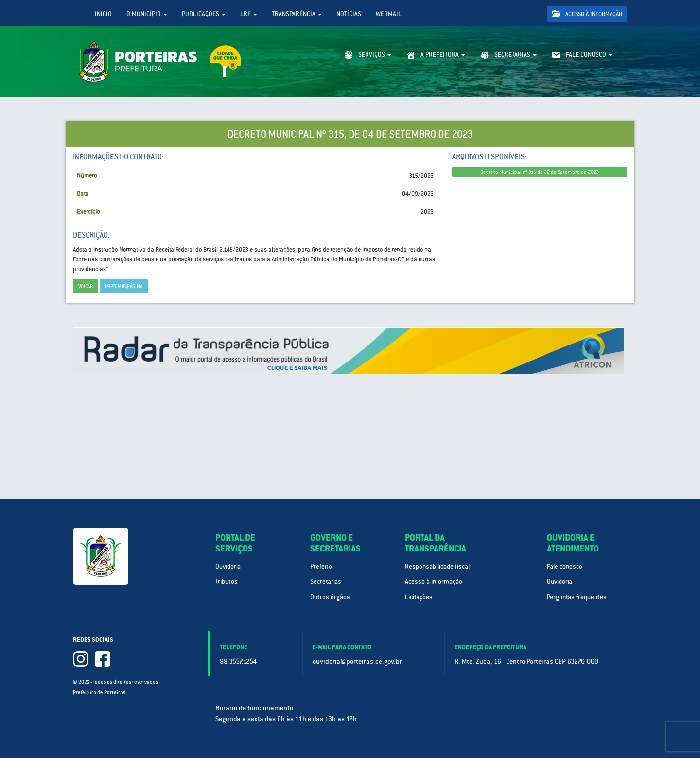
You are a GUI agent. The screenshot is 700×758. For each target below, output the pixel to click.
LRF (249, 14)
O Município (147, 14)
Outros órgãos (330, 597)
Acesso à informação (587, 14)
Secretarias (326, 581)
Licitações (419, 597)
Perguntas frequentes (577, 597)
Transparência (297, 14)
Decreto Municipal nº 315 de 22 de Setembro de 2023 (540, 172)
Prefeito (321, 566)
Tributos (227, 581)
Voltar (86, 286)
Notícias (349, 14)
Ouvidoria (228, 566)
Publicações (204, 14)
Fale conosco (565, 566)
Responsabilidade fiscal (437, 566)
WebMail (389, 14)
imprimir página (124, 286)
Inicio (103, 14)
